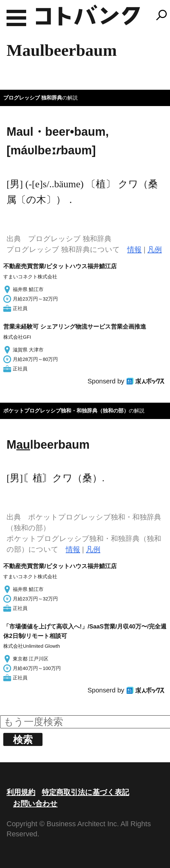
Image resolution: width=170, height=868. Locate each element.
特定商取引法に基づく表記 (85, 792)
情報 (134, 249)
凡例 (155, 249)
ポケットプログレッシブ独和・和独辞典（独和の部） (66, 411)
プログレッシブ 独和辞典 (33, 98)
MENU (16, 18)
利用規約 (21, 792)
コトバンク (88, 15)
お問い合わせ (35, 804)
